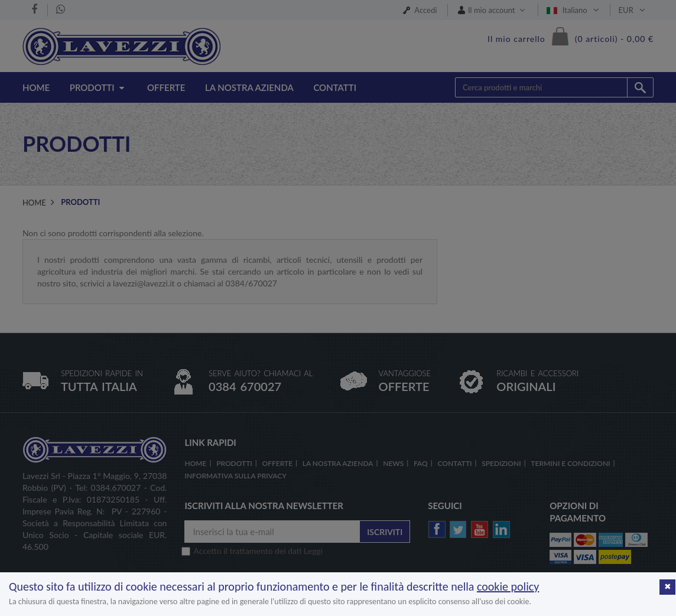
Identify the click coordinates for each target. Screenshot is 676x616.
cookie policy (508, 586)
